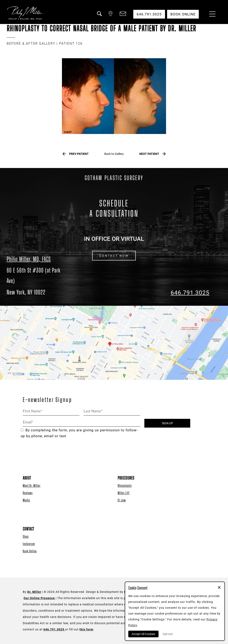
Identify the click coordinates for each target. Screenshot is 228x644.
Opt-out (168, 634)
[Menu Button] (211, 15)
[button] (99, 16)
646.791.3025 (190, 293)
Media (26, 500)
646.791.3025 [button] (149, 14)
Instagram (29, 544)
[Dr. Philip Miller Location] (38, 281)
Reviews (28, 493)
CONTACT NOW (114, 256)
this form (86, 630)
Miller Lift (124, 493)
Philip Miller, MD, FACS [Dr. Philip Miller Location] (29, 259)
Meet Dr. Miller (32, 486)
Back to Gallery (114, 154)
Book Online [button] (183, 14)
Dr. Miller (34, 592)
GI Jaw (122, 500)
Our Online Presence (39, 598)
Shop (26, 536)
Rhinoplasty (125, 486)
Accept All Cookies (143, 634)
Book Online (30, 551)
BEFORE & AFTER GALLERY (31, 44)
